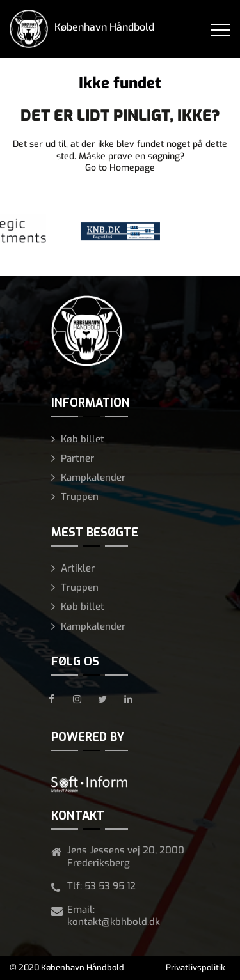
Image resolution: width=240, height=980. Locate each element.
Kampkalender (93, 478)
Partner (77, 458)
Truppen (80, 497)
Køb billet (83, 439)
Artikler (78, 568)
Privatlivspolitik (196, 968)
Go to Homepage (120, 168)
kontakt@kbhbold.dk (114, 922)
